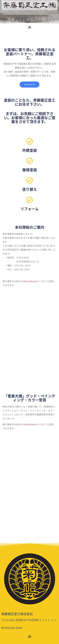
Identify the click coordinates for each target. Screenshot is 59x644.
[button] (29, 27)
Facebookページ (34, 281)
